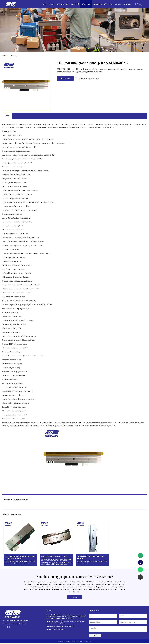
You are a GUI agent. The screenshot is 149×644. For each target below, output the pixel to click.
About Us (118, 4)
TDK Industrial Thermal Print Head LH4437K (90, 557)
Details (75, 597)
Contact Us (127, 4)
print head (19, 56)
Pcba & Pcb (75, 4)
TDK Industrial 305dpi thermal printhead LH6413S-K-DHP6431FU (20, 557)
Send (95, 636)
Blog (111, 4)
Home (45, 4)
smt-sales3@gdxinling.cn (87, 78)
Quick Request (65, 78)
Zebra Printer (86, 4)
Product (52, 4)
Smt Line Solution (63, 4)
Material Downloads (100, 4)
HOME (4, 56)
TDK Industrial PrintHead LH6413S (54, 556)
